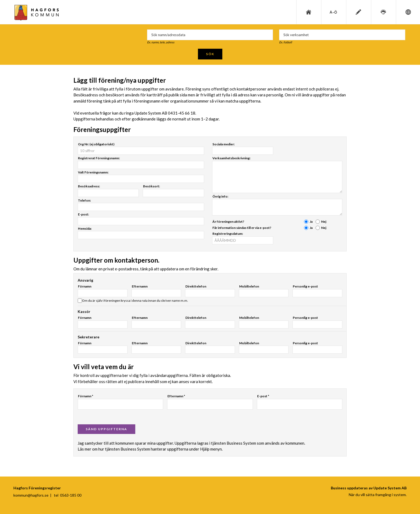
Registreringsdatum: (228, 234)
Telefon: (84, 200)
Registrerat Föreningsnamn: (99, 158)
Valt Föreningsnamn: (93, 172)
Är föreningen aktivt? (228, 222)
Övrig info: (220, 196)
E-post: (83, 214)
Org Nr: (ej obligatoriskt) (96, 144)
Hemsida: (85, 228)
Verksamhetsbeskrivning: (231, 158)
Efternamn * (176, 396)
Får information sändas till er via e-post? (242, 228)
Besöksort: (151, 186)
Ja (311, 222)
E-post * (263, 396)
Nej (324, 222)
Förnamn (85, 286)
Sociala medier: (224, 144)
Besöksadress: (89, 186)
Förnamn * (86, 396)
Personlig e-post (305, 286)
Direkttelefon (196, 286)
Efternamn (140, 286)
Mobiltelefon (249, 286)
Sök (210, 54)
